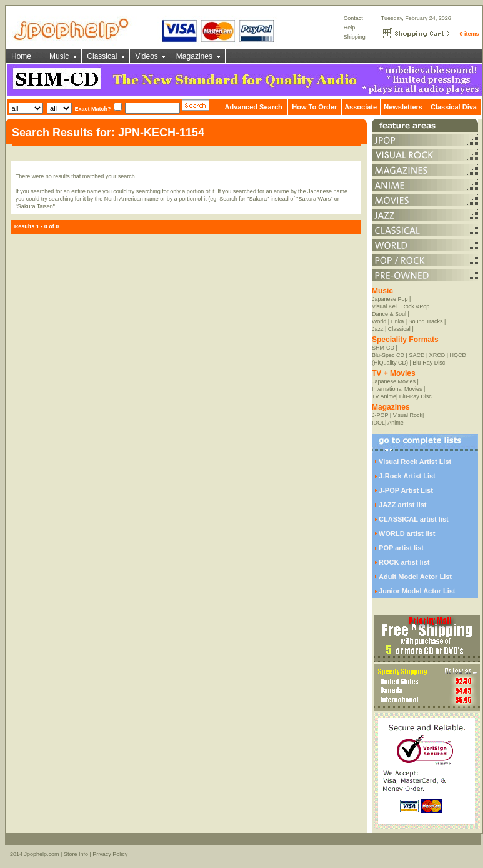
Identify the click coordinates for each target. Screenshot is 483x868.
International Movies (397, 389)
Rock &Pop (415, 306)
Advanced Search (253, 107)
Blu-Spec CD (388, 355)
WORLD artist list (407, 533)
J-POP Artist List (406, 490)
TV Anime (384, 396)
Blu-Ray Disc (429, 363)
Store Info (76, 854)
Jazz (378, 329)
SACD (416, 355)
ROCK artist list (404, 562)
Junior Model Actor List (417, 591)
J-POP (380, 415)
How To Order (314, 107)
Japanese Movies (394, 381)
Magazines (194, 56)
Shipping (355, 37)
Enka (398, 321)
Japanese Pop (390, 299)
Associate (361, 107)
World (379, 321)
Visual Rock (408, 415)
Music (59, 56)
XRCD (437, 355)
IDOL (378, 423)
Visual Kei (384, 306)
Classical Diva (454, 107)
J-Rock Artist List (407, 476)
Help (350, 28)
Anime (396, 423)
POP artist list (401, 548)
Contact (353, 18)
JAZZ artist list (402, 505)
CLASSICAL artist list (414, 519)
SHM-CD (383, 348)
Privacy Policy (110, 854)
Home (21, 56)
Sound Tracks (426, 321)
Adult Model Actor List (415, 577)
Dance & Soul (389, 314)
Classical (102, 56)
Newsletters (403, 107)
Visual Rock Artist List (415, 462)
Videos (146, 56)
